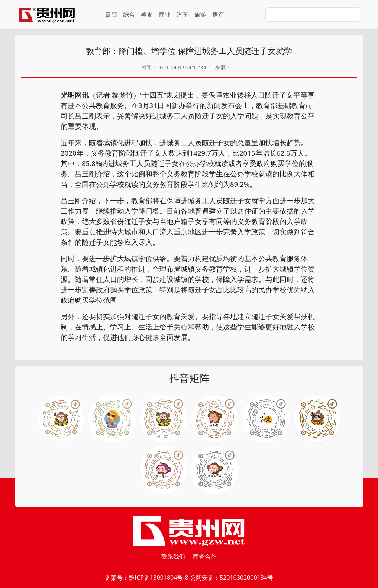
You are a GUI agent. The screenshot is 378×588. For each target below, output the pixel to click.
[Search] (313, 14)
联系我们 (173, 556)
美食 (147, 14)
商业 (165, 14)
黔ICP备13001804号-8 (159, 578)
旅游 (200, 14)
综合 (129, 14)
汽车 (182, 14)
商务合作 (205, 556)
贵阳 (111, 14)
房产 (218, 14)
